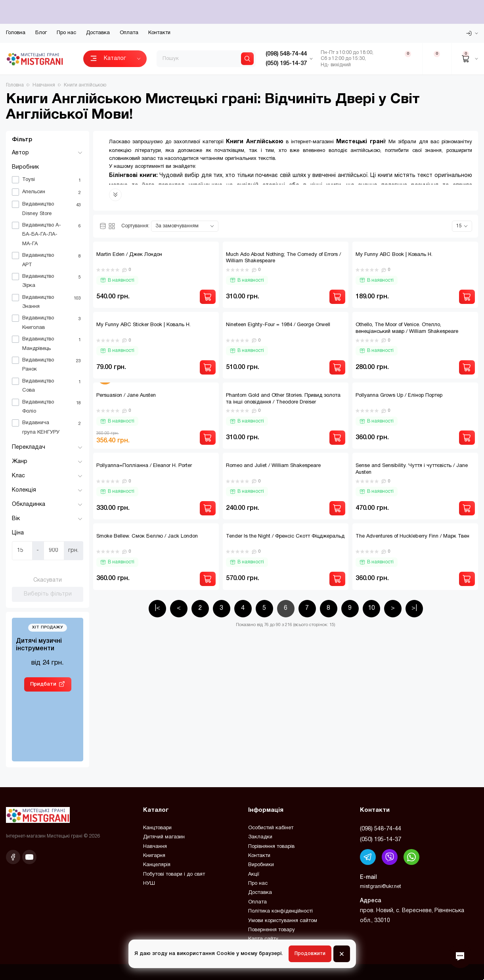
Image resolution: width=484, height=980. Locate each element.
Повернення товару (272, 930)
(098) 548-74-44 (381, 829)
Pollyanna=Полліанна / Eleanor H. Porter (144, 466)
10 (371, 608)
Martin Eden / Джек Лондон (129, 255)
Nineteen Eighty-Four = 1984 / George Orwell (278, 325)
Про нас (66, 33)
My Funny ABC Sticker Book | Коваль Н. (143, 325)
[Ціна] (22, 551)
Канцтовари (157, 828)
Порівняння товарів (271, 847)
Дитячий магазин (164, 837)
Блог (41, 33)
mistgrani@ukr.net (381, 887)
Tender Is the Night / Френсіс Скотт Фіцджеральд (285, 536)
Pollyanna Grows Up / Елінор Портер (399, 396)
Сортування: (135, 226)
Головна (16, 33)
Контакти (159, 33)
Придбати (43, 684)
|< (157, 608)
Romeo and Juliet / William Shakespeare (273, 466)
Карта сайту (263, 939)
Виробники (261, 865)
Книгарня (154, 856)
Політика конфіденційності (280, 911)
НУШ (149, 884)
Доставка (98, 33)
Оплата (129, 33)
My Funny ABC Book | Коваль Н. (394, 255)
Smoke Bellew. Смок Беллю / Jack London (147, 536)
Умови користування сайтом (283, 921)
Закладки (260, 837)
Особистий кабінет (271, 828)
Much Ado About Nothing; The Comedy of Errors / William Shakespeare (283, 258)
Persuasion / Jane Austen (126, 396)
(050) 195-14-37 (381, 840)
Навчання (155, 847)
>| (414, 608)
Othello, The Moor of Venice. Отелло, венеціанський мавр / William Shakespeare (407, 328)
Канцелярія (157, 865)
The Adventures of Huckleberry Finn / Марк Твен (412, 536)
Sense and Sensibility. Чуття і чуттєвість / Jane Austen (412, 469)
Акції (254, 874)
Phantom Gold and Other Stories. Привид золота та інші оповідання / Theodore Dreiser (283, 399)
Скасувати (48, 580)
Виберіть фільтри (48, 594)
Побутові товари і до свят (174, 874)
